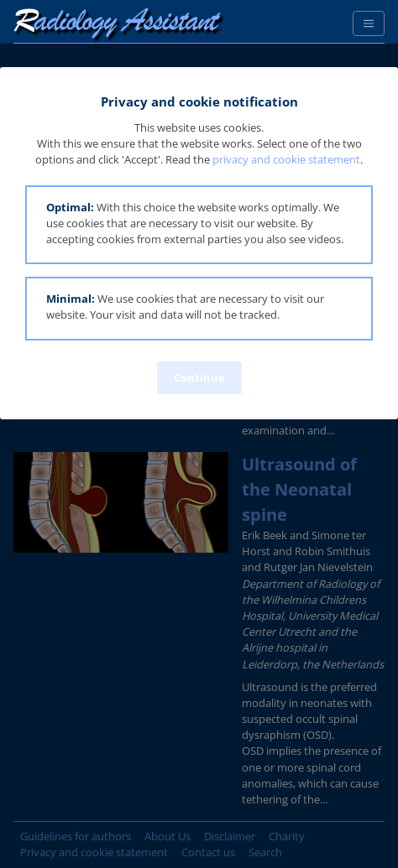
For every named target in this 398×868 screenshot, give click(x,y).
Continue (199, 377)
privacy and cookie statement (286, 159)
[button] (199, 225)
